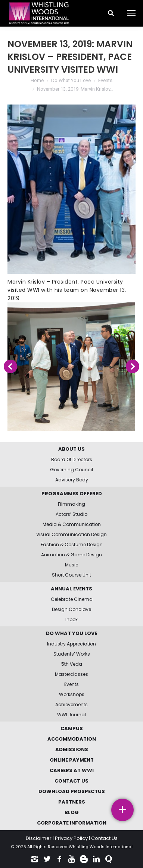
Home (37, 80)
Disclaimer (39, 838)
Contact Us (104, 838)
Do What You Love (71, 80)
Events (105, 80)
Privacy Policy (71, 838)
